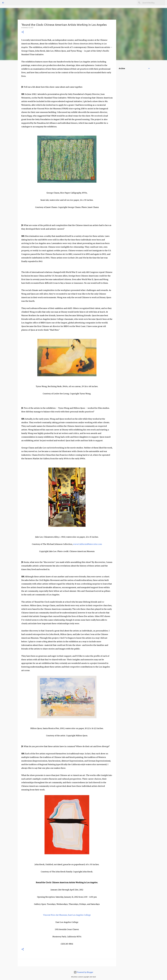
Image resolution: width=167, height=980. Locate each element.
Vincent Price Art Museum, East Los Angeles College (67, 915)
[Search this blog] (153, 3)
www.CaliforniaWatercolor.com (88, 544)
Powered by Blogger (83, 972)
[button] (23, 32)
